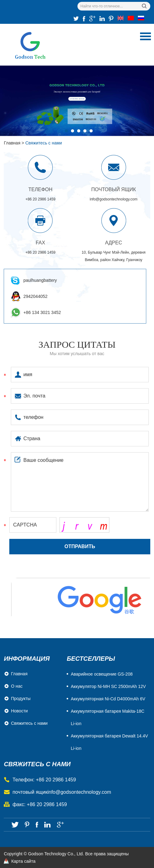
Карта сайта (23, 861)
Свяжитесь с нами (44, 143)
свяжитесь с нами (37, 764)
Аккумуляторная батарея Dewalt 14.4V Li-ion (109, 742)
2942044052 (35, 296)
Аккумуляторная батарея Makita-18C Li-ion (107, 717)
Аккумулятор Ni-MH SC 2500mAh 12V (108, 686)
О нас (17, 686)
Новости (19, 711)
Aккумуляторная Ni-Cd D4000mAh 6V (108, 699)
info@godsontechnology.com (113, 199)
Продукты (21, 698)
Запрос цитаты (77, 344)
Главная (12, 143)
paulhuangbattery (40, 280)
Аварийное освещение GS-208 (102, 674)
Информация (27, 659)
